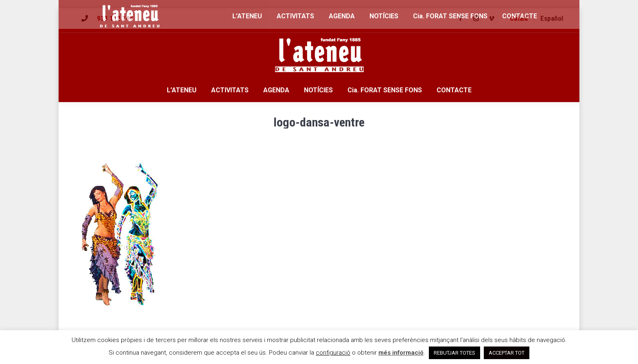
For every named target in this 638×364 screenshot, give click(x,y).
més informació (401, 353)
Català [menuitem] (519, 18)
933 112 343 (115, 18)
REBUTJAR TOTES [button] (454, 353)
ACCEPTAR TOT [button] (507, 353)
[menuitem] (519, 19)
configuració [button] (333, 353)
